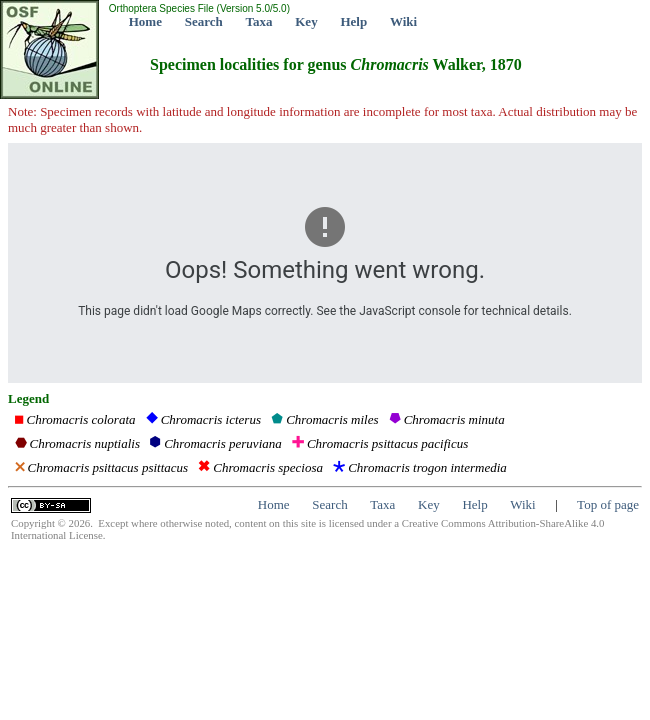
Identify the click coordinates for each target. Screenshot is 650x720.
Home (145, 21)
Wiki (403, 21)
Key (306, 21)
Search (204, 21)
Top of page (608, 504)
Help (353, 21)
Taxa (259, 21)
